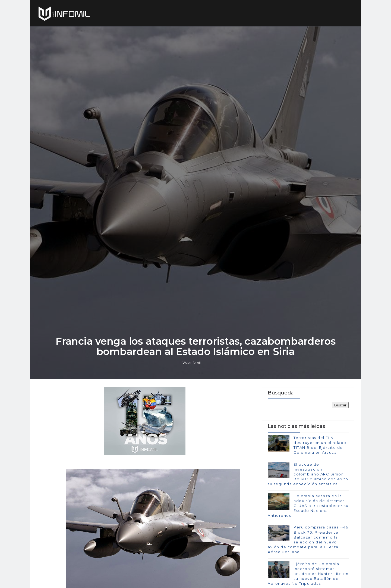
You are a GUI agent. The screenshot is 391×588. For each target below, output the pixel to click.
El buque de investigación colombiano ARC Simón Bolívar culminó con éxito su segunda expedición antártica (308, 474)
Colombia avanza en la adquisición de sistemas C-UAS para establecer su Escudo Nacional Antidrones (308, 506)
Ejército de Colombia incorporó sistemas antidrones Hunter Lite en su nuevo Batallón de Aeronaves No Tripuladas (308, 574)
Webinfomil (192, 363)
